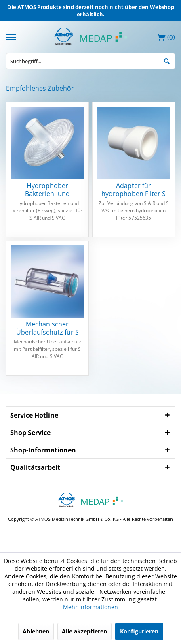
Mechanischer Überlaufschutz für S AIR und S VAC (47, 328)
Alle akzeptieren (84, 631)
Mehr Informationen (90, 607)
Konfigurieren (139, 631)
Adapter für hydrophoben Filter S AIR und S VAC (134, 190)
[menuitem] (12, 36)
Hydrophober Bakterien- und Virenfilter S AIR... (47, 190)
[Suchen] (167, 61)
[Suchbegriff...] (90, 61)
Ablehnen (36, 631)
